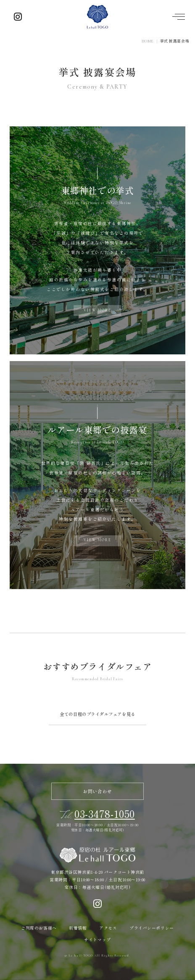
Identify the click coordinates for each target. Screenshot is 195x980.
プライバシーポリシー (152, 928)
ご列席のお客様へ (39, 928)
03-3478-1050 (105, 813)
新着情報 (78, 928)
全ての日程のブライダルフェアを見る (97, 714)
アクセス (108, 928)
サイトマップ (97, 940)
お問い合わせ (97, 791)
